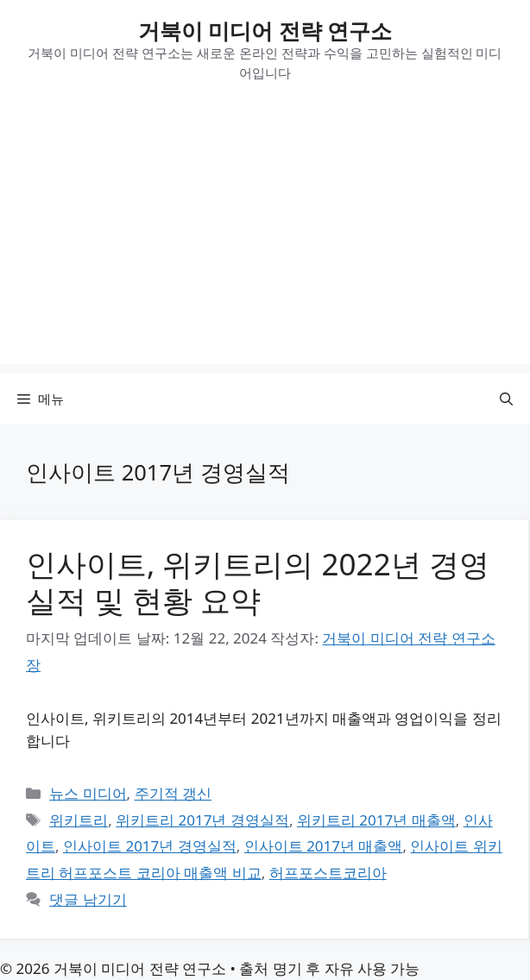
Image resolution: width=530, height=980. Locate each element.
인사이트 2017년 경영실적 (150, 846)
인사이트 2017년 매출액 (324, 846)
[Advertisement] (265, 243)
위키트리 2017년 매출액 (376, 820)
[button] (506, 399)
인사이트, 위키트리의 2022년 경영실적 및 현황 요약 (258, 582)
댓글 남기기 (88, 899)
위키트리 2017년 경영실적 (202, 820)
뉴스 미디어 (88, 793)
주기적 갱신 (173, 793)
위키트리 (79, 820)
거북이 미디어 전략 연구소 (265, 30)
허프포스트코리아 (328, 873)
